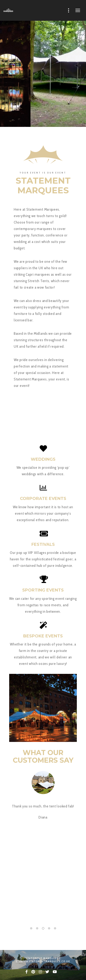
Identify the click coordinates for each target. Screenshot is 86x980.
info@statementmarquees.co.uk (45, 961)
